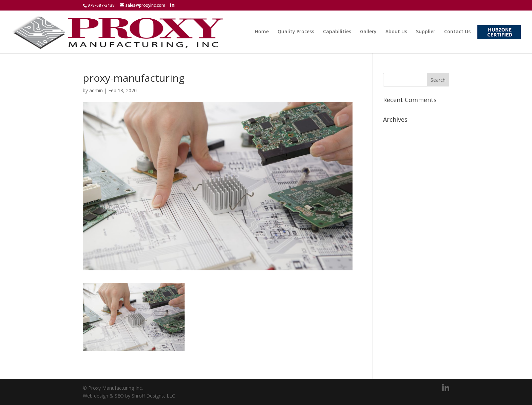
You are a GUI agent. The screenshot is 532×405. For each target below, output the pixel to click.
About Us (396, 32)
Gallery (368, 32)
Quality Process (296, 32)
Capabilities (337, 32)
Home (262, 32)
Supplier (426, 32)
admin (96, 90)
